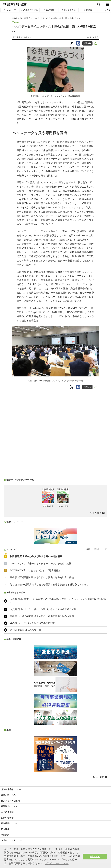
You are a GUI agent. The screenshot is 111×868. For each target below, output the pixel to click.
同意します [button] (95, 857)
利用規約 (5, 835)
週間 (96, 549)
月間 (105, 549)
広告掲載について (9, 823)
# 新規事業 (49, 10)
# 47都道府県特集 (30, 10)
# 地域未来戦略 (69, 10)
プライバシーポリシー (11, 840)
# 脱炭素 (88, 10)
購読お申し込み (8, 795)
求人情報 (5, 829)
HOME (15, 18)
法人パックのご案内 (10, 801)
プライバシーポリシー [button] (57, 863)
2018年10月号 (25, 18)
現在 (88, 549)
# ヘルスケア (10, 10)
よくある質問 (7, 812)
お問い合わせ (7, 818)
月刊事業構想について (11, 789)
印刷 (88, 43)
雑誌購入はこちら (9, 806)
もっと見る (96, 513)
